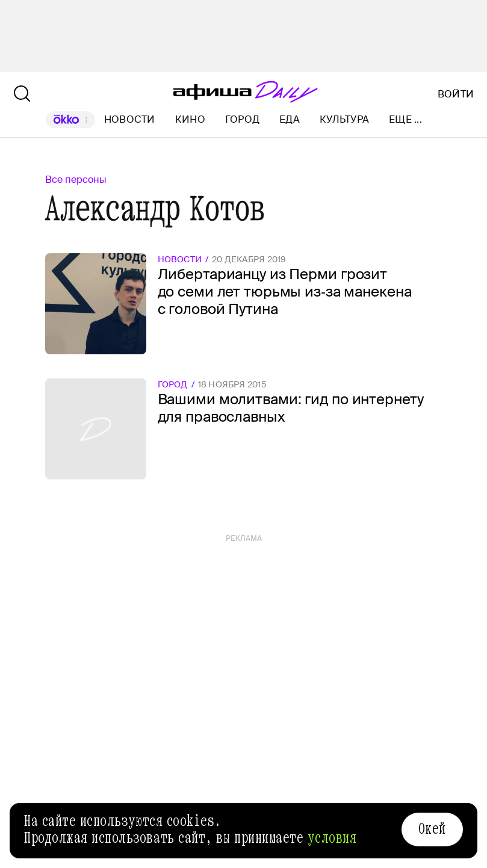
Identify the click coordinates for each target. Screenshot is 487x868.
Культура (344, 119)
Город (242, 119)
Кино (190, 119)
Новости (130, 119)
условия (332, 838)
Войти (456, 94)
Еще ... (405, 120)
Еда (290, 119)
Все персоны (76, 180)
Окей (432, 829)
